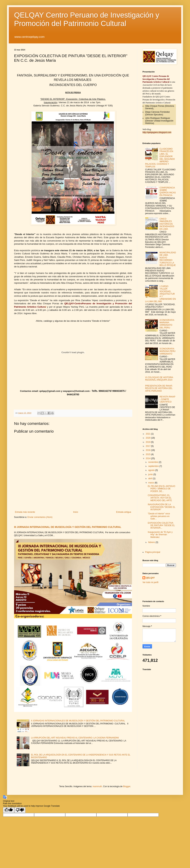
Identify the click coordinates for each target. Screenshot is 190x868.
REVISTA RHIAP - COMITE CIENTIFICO (167, 399)
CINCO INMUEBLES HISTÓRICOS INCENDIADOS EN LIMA (167, 224)
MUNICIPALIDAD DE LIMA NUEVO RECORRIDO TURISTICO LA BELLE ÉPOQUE (168, 259)
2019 (148, 442)
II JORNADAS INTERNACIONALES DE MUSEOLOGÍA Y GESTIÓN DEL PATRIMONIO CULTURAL (78, 721)
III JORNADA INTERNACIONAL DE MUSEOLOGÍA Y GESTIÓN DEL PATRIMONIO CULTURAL (68, 527)
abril (151, 478)
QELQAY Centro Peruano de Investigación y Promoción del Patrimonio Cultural (87, 19)
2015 (148, 454)
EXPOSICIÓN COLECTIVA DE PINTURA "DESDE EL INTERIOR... (161, 525)
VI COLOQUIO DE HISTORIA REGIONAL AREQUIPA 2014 (159, 379)
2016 (148, 450)
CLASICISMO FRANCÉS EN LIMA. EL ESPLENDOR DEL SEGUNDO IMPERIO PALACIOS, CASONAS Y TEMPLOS (160, 158)
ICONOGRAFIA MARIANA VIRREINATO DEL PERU (167, 324)
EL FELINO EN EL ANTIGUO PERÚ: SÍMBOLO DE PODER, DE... (161, 489)
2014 (148, 458)
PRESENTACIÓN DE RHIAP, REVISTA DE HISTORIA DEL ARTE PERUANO (159, 388)
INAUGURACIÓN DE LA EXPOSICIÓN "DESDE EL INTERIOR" (161, 507)
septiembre (154, 466)
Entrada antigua (124, 512)
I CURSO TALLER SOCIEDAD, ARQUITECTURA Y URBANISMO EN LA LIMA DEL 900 (160, 294)
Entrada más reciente (25, 512)
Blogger (127, 786)
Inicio (76, 512)
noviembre (153, 462)
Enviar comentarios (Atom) (40, 517)
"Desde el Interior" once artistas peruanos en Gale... (159, 516)
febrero (152, 542)
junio (151, 474)
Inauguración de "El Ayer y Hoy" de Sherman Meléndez (160, 535)
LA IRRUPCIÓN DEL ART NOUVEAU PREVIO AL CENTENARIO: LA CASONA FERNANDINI (75, 738)
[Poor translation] (20, 810)
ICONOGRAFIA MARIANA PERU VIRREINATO (168, 351)
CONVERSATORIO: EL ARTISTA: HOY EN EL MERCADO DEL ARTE (160, 498)
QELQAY (150, 578)
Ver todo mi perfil (150, 582)
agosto (152, 470)
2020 (148, 438)
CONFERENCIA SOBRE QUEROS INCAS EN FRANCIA (168, 192)
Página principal (153, 552)
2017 (148, 446)
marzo (152, 483)
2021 (148, 434)
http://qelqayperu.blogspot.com (157, 132)
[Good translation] (9, 810)
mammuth (97, 786)
